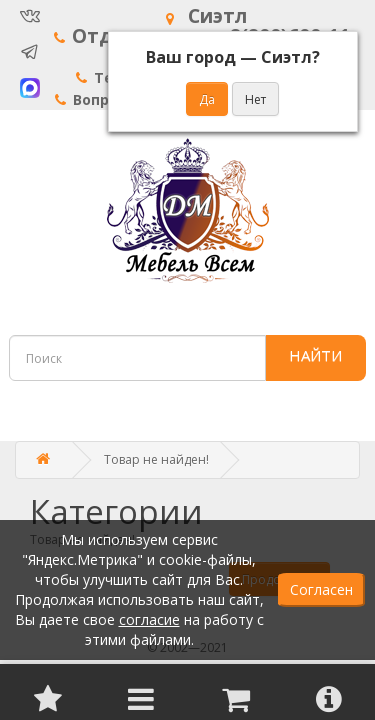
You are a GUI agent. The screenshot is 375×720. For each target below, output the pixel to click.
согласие (149, 619)
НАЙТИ (315, 355)
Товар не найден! (156, 459)
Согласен (321, 589)
